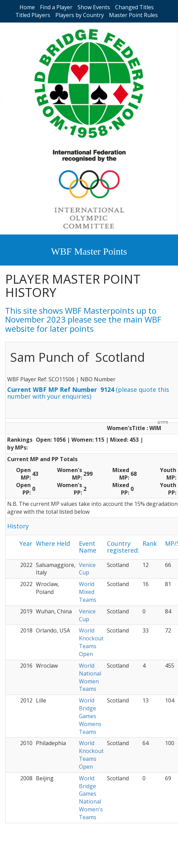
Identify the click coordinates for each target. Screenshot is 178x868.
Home (27, 7)
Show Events (94, 7)
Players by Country (80, 15)
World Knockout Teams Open (91, 642)
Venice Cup (87, 569)
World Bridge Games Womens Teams (90, 716)
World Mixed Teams (88, 592)
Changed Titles (134, 7)
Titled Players (33, 15)
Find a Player (56, 7)
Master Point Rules (133, 15)
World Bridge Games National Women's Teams (91, 798)
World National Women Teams (90, 677)
